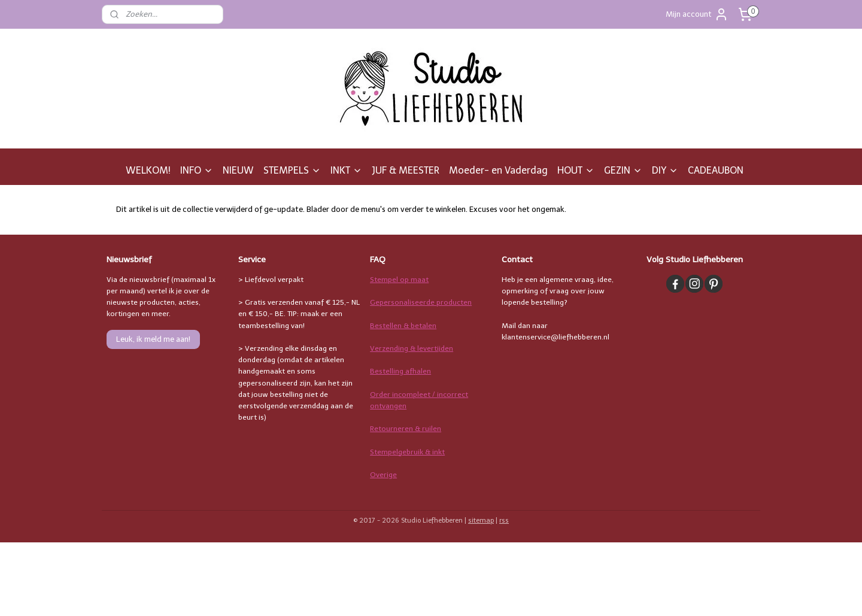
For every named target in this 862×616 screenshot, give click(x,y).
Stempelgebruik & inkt (407, 452)
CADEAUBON (716, 170)
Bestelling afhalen (400, 371)
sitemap (481, 521)
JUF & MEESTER (406, 170)
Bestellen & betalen (403, 326)
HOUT (576, 170)
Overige (383, 475)
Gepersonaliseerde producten (421, 302)
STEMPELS (292, 170)
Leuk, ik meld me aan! (153, 339)
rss (504, 521)
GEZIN (623, 170)
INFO (197, 170)
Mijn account (697, 14)
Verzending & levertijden (412, 348)
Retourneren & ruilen (406, 429)
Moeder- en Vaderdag (498, 170)
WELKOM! (148, 170)
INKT (346, 170)
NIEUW (238, 170)
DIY (665, 170)
